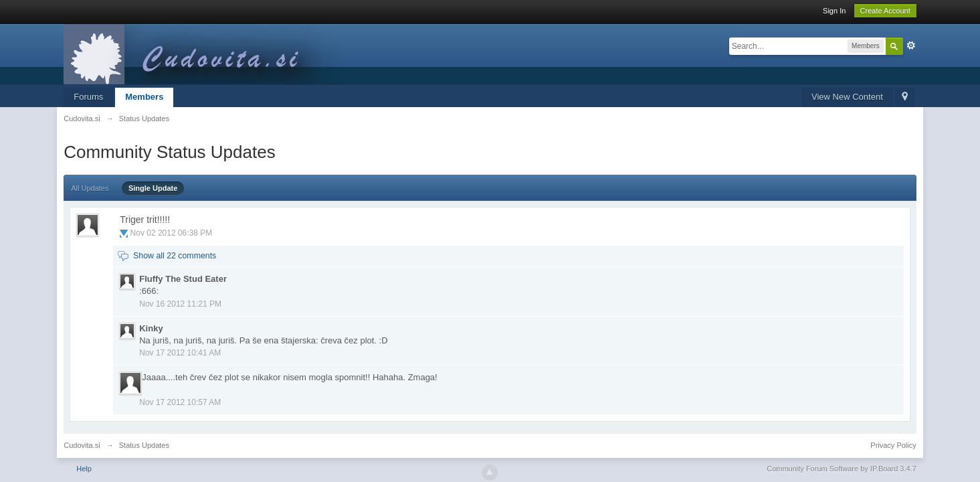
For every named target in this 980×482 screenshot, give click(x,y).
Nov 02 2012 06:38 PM (172, 233)
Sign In (834, 11)
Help (84, 469)
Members (144, 97)
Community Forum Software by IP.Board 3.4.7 (842, 469)
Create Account (885, 11)
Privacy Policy (893, 445)
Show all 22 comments (175, 256)
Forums (88, 97)
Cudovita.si (82, 445)
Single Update (153, 188)
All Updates (90, 188)
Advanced (911, 46)
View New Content (847, 97)
